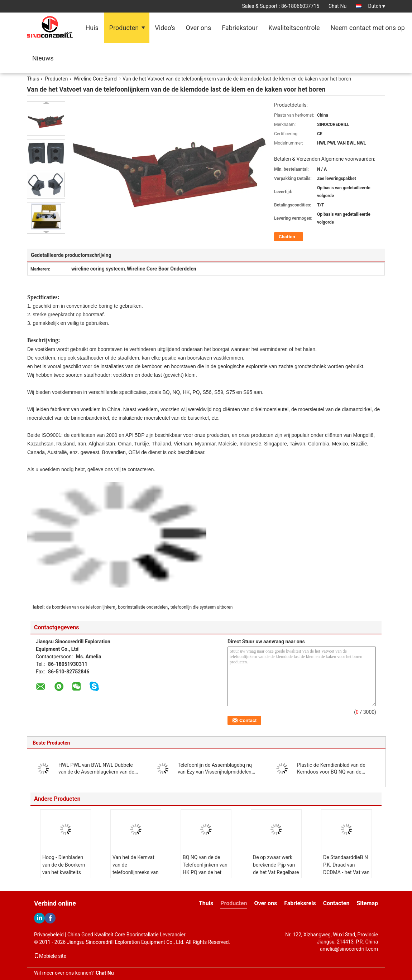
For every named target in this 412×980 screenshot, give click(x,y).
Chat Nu (337, 6)
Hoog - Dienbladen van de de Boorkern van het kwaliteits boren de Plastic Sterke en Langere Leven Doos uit (64, 876)
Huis (92, 28)
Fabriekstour (240, 28)
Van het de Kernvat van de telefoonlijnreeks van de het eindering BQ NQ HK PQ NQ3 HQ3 (136, 872)
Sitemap (367, 903)
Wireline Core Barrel (96, 79)
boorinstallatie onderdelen (143, 607)
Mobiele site (50, 956)
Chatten (287, 237)
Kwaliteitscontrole (294, 28)
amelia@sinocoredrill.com (349, 949)
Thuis (33, 79)
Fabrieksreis (300, 903)
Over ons (199, 28)
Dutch (377, 6)
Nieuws (43, 58)
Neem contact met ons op (368, 28)
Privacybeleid (49, 935)
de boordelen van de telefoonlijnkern (81, 607)
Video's (165, 28)
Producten (124, 28)
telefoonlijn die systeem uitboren (202, 607)
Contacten (336, 903)
